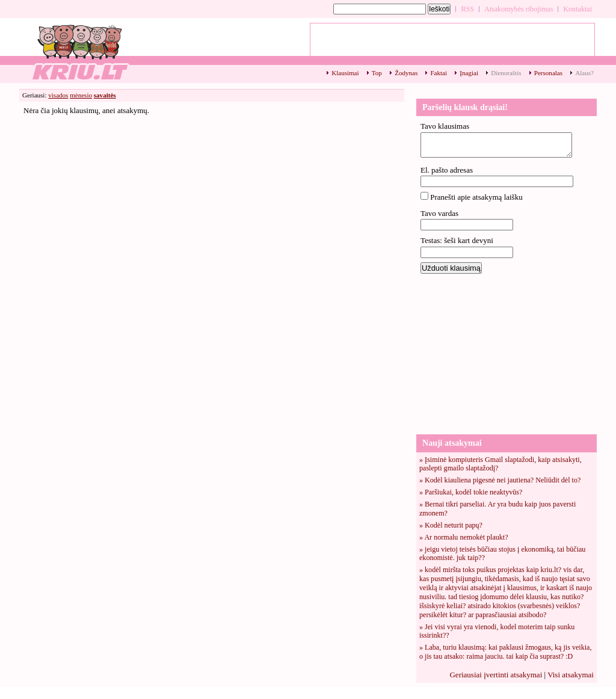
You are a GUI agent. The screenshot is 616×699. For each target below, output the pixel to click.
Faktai (439, 73)
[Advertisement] (507, 353)
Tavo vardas (439, 213)
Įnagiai (469, 73)
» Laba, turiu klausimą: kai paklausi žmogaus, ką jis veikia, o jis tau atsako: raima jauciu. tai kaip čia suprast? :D (505, 652)
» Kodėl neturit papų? (451, 525)
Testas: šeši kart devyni (457, 240)
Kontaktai (577, 9)
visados (58, 95)
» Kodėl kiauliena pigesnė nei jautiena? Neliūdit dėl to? (500, 480)
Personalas (548, 73)
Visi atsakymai (571, 675)
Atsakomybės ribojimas (519, 9)
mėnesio (81, 95)
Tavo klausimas (445, 126)
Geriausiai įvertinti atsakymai (496, 675)
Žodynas (406, 73)
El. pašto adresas (447, 170)
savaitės (105, 95)
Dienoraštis (506, 73)
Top (377, 73)
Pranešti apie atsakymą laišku (476, 197)
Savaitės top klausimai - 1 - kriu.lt (79, 51)
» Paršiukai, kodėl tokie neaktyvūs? (471, 492)
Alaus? (584, 73)
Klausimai (345, 73)
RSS (467, 9)
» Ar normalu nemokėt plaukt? (464, 537)
